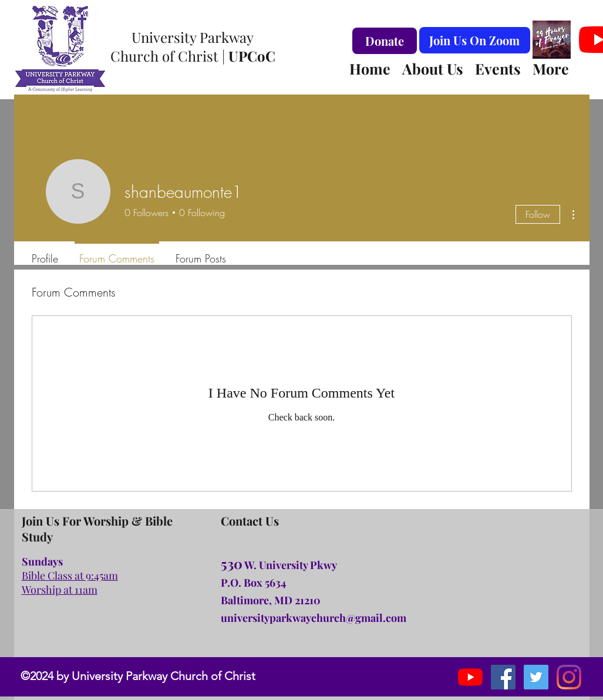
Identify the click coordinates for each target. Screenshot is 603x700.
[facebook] (503, 677)
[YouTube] (470, 677)
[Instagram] (569, 677)
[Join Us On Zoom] (475, 40)
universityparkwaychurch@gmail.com (314, 618)
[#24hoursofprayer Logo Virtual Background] (552, 40)
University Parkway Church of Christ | (193, 46)
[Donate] (385, 41)
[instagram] (536, 677)
